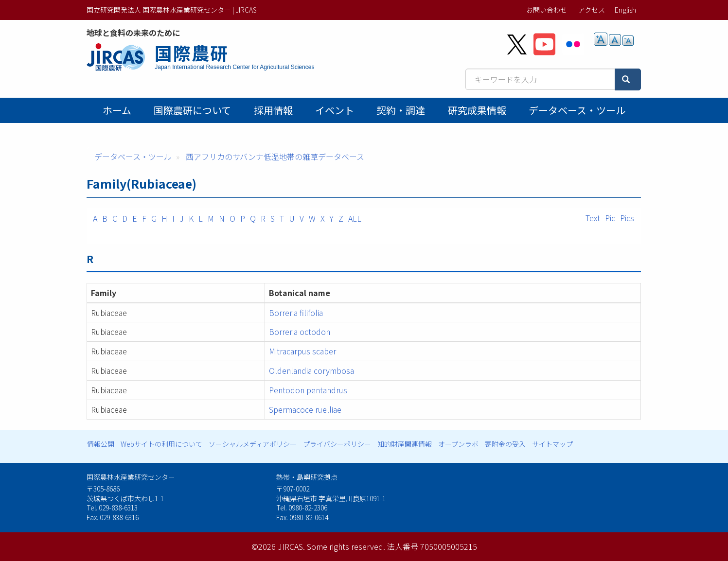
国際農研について (192, 110)
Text (593, 218)
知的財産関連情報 (405, 444)
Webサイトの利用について (161, 444)
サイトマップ (552, 444)
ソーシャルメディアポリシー (253, 444)
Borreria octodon (300, 332)
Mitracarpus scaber (302, 351)
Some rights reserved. (346, 546)
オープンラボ (458, 444)
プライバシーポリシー (337, 444)
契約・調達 (401, 110)
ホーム (117, 110)
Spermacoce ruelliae (305, 409)
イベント (335, 110)
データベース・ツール (577, 110)
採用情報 (273, 110)
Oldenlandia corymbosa (311, 370)
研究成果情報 (477, 110)
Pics (627, 218)
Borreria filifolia (296, 313)
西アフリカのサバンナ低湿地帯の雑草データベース (275, 157)
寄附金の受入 (505, 444)
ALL (355, 218)
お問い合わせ (547, 10)
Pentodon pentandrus (308, 390)
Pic (610, 218)
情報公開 (101, 444)
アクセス (592, 10)
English (625, 10)
